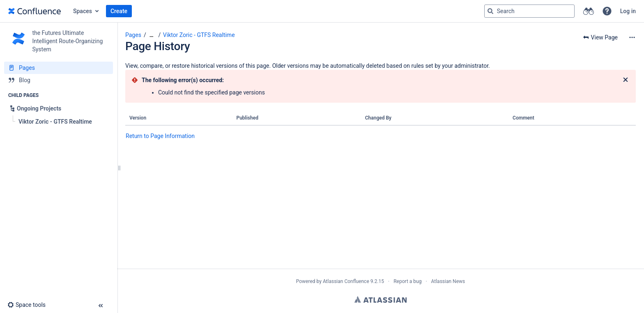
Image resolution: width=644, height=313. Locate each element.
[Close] (626, 80)
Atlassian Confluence (346, 281)
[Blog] (59, 80)
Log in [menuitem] (628, 11)
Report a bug (407, 281)
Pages (133, 35)
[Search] (490, 11)
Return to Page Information (160, 136)
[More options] (632, 37)
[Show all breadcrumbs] (152, 35)
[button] (607, 11)
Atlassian (381, 299)
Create (119, 11)
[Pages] (59, 68)
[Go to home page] (34, 11)
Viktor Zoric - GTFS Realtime (199, 35)
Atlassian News (448, 281)
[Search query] (529, 11)
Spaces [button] (83, 11)
